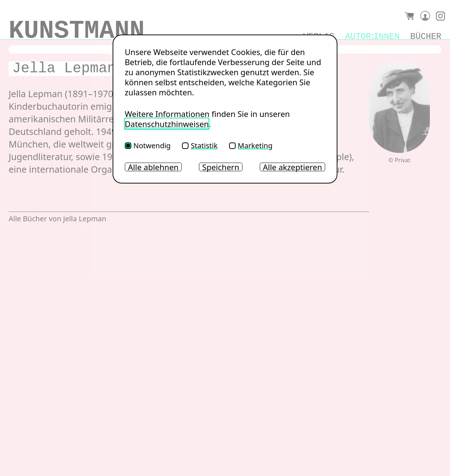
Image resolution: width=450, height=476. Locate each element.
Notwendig (148, 146)
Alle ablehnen (153, 167)
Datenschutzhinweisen (167, 124)
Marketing (251, 146)
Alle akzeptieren (293, 167)
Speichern (221, 167)
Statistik (200, 146)
